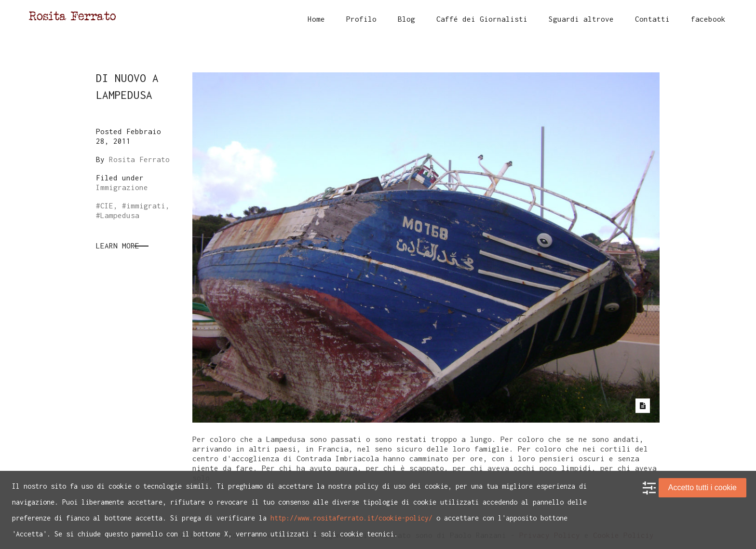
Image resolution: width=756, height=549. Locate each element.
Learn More (118, 246)
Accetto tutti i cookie (702, 487)
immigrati (146, 206)
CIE (107, 206)
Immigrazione (122, 187)
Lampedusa (120, 215)
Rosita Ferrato (139, 159)
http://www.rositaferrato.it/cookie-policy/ (351, 518)
